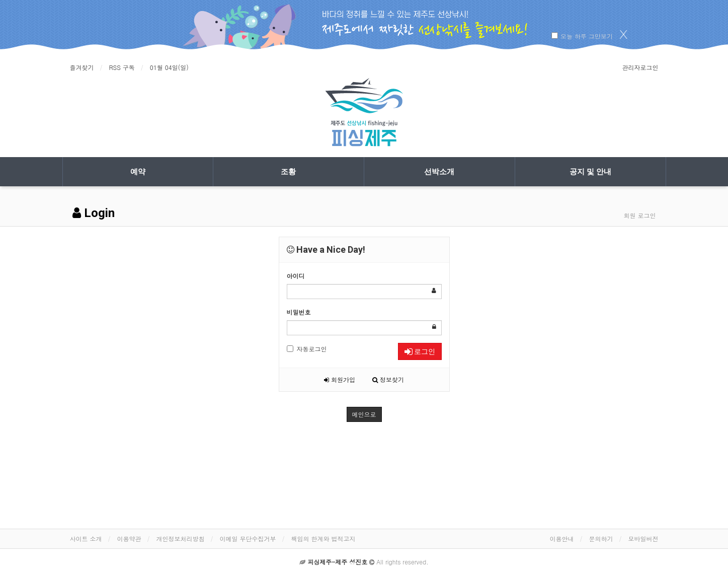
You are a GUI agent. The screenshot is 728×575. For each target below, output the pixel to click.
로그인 (420, 351)
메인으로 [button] (364, 414)
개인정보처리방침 (181, 538)
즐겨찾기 (82, 67)
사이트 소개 (86, 538)
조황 (288, 172)
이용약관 (129, 538)
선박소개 (439, 172)
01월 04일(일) (169, 67)
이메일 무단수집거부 (248, 538)
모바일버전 (643, 538)
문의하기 (601, 538)
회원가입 (340, 379)
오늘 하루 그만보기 (587, 36)
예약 (138, 172)
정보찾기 (388, 379)
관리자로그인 (640, 67)
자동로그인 (307, 349)
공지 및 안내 (590, 172)
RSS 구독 (122, 67)
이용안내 (562, 538)
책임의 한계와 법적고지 (323, 538)
